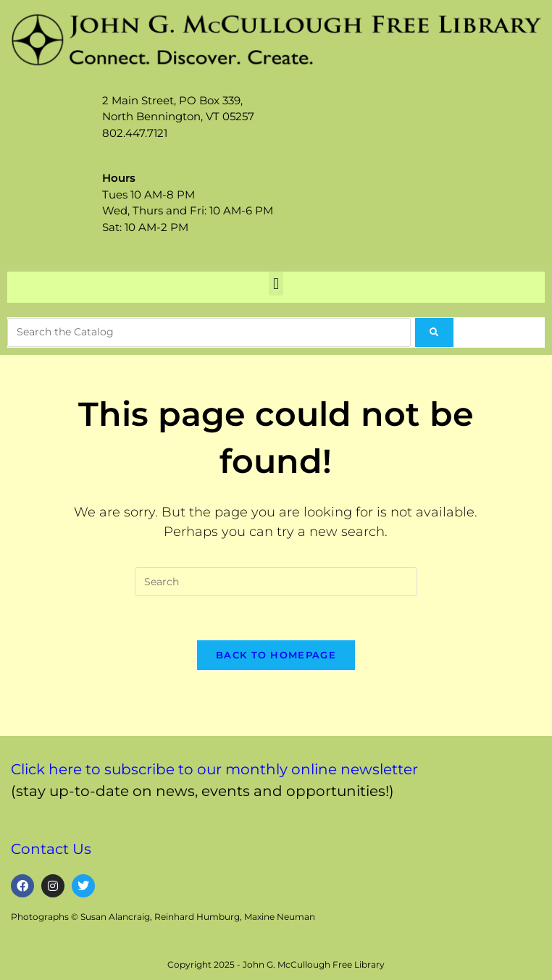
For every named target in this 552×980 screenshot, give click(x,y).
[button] (276, 284)
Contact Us (51, 849)
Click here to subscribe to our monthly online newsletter (214, 769)
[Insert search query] (276, 582)
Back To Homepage (276, 655)
